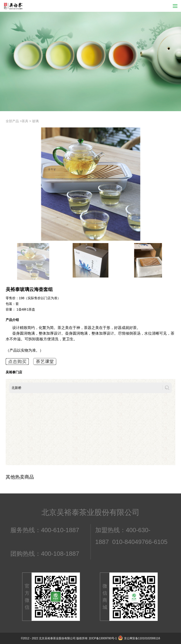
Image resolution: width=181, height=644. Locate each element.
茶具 (25, 121)
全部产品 (12, 121)
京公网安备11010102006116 (139, 638)
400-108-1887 (60, 554)
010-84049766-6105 (140, 542)
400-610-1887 (60, 530)
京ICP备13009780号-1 (103, 638)
